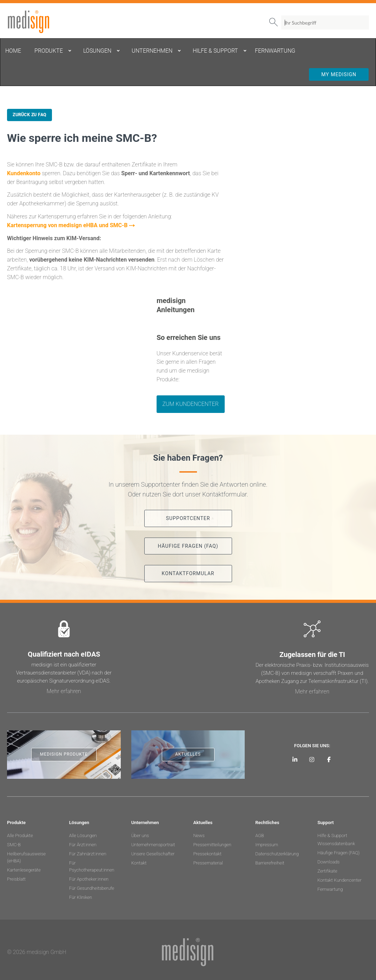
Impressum (267, 845)
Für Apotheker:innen (89, 879)
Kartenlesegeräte (24, 870)
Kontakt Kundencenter (339, 880)
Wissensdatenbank (336, 844)
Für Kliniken (81, 897)
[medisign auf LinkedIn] (295, 759)
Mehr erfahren (64, 691)
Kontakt (139, 863)
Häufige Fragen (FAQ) (338, 853)
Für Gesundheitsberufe (92, 888)
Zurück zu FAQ (29, 115)
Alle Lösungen (83, 836)
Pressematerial (208, 863)
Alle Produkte (20, 836)
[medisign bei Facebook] (329, 759)
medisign (36, 22)
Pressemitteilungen (212, 845)
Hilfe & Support (332, 836)
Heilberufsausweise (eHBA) (26, 857)
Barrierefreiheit (270, 863)
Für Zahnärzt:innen (88, 854)
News (199, 836)
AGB (260, 836)
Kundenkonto (24, 173)
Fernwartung (330, 889)
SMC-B (14, 845)
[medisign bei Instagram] (312, 759)
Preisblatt (16, 879)
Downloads (328, 862)
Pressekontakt (207, 854)
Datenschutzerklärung (277, 854)
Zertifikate (327, 871)
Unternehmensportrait (153, 845)
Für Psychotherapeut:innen (92, 866)
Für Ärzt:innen (83, 845)
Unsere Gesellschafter (153, 854)
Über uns (140, 836)
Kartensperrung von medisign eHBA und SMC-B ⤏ (71, 225)
